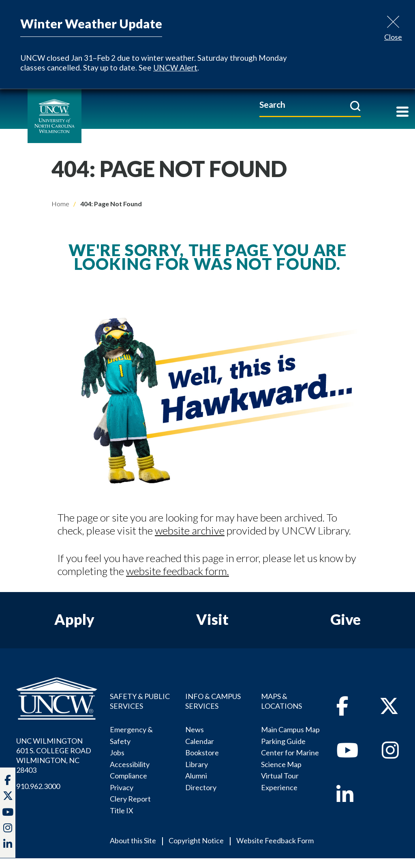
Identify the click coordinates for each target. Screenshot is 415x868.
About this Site (133, 840)
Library (197, 764)
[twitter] (8, 797)
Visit (212, 619)
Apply (74, 619)
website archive (190, 530)
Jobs (117, 753)
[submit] (355, 106)
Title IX (122, 810)
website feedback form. (178, 571)
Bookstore (202, 753)
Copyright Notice (196, 840)
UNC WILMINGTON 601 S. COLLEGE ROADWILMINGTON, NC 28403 (54, 755)
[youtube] (347, 755)
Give (345, 619)
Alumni (196, 776)
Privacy (122, 787)
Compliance (128, 776)
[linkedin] (345, 799)
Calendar (200, 741)
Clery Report (130, 799)
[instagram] (8, 829)
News (195, 729)
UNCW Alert (175, 67)
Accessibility (130, 764)
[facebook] (342, 710)
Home (60, 204)
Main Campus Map (290, 729)
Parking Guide (283, 741)
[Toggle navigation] (402, 112)
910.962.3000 (38, 786)
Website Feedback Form (275, 840)
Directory (201, 787)
